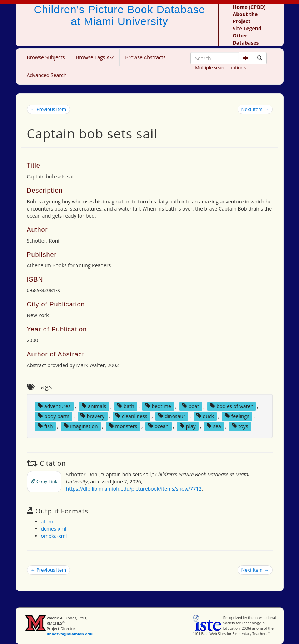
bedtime (158, 406)
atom (47, 521)
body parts (54, 416)
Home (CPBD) (249, 7)
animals (94, 406)
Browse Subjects (46, 57)
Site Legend (247, 28)
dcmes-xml (54, 529)
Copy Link (44, 481)
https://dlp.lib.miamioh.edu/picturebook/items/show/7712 (134, 489)
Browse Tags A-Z (95, 57)
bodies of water (231, 406)
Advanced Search (47, 75)
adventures (54, 406)
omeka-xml (54, 536)
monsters (123, 426)
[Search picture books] (260, 58)
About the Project (245, 18)
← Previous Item (49, 109)
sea (214, 426)
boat (191, 406)
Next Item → (255, 109)
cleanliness (131, 416)
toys (240, 426)
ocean (158, 426)
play (188, 426)
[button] (246, 58)
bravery (92, 416)
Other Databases (246, 39)
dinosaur (172, 416)
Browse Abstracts (145, 57)
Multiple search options (220, 67)
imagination (81, 426)
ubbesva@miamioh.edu (69, 634)
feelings (237, 416)
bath (126, 406)
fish (45, 426)
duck (205, 416)
